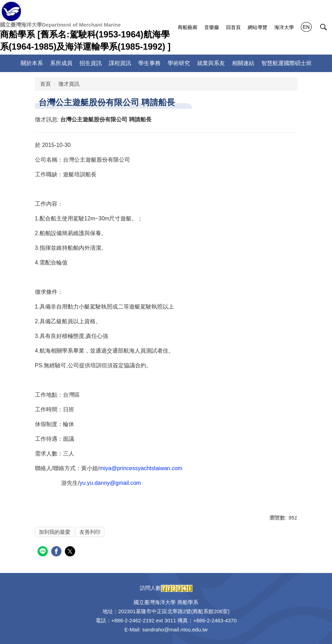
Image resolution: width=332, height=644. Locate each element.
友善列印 (90, 532)
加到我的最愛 (55, 532)
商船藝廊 (188, 27)
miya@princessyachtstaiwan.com (141, 468)
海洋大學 (284, 27)
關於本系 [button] (32, 63)
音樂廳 (212, 27)
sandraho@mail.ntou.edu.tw (175, 629)
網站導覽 (257, 27)
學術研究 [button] (179, 63)
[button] (324, 27)
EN (306, 27)
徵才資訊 (69, 84)
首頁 (45, 84)
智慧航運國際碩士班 (287, 63)
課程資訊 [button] (120, 63)
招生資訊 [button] (91, 63)
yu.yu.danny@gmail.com (110, 483)
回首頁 (233, 27)
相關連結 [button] (243, 63)
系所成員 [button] (61, 63)
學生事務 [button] (149, 63)
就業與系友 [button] (211, 63)
